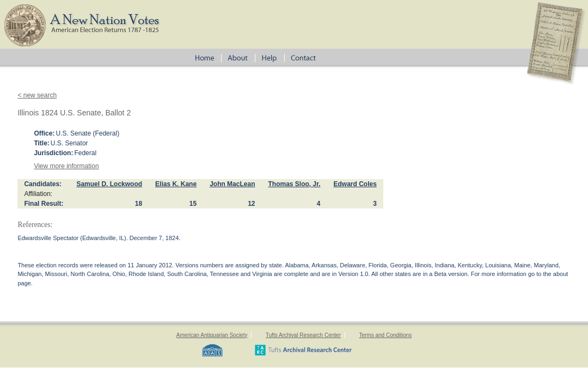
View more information (66, 166)
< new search (37, 95)
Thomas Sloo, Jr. (294, 184)
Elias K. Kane (176, 184)
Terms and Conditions (385, 335)
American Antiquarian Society (212, 335)
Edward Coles (355, 184)
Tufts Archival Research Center (303, 335)
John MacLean (232, 184)
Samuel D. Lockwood (109, 184)
